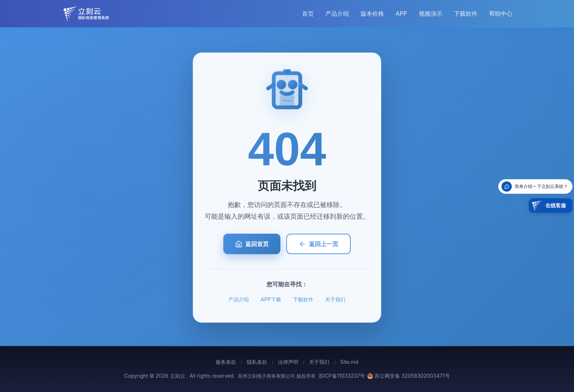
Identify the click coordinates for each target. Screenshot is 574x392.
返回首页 (252, 244)
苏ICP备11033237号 (342, 376)
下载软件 (466, 14)
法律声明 (288, 362)
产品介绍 (337, 14)
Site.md (349, 362)
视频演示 (430, 14)
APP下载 (271, 299)
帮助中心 (501, 14)
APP (401, 14)
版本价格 (372, 14)
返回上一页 (318, 244)
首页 (308, 14)
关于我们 (335, 299)
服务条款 (226, 362)
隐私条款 (257, 362)
